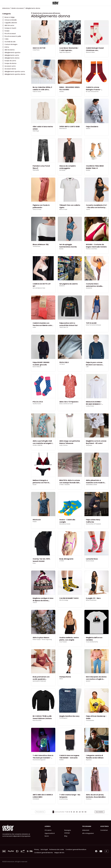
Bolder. (62, 249)
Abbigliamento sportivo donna (14, 74)
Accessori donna (9, 69)
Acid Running (63, 799)
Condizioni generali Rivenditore (76, 849)
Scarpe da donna (9, 63)
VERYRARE (36, 170)
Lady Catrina (63, 445)
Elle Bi (34, 485)
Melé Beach (63, 129)
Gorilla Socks (37, 404)
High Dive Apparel (65, 52)
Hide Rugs (36, 131)
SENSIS (88, 129)
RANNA (88, 170)
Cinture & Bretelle (9, 20)
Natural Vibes (90, 52)
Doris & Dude (90, 561)
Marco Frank (63, 209)
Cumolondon (90, 720)
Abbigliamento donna (11, 58)
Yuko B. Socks (37, 92)
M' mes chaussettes (92, 92)
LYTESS (62, 561)
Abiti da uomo (8, 25)
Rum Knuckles (37, 720)
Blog (66, 836)
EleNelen (89, 799)
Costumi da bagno (10, 44)
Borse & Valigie (8, 17)
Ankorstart (86, 830)
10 (71, 812)
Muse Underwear (91, 600)
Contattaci (104, 830)
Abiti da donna (8, 50)
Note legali (44, 849)
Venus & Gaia (37, 209)
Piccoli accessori (9, 34)
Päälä (35, 522)
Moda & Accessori (18, 8)
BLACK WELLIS (37, 367)
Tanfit (88, 209)
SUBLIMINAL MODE (91, 485)
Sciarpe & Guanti (9, 28)
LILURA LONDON (37, 445)
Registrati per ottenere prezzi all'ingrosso (46, 13)
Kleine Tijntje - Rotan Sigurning (42, 640)
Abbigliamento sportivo (11, 53)
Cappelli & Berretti (10, 23)
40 (80, 812)
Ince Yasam (63, 642)
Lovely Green (90, 406)
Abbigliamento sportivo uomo (14, 72)
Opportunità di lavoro (50, 835)
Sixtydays (89, 445)
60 (85, 812)
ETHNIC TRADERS (65, 485)
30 (77, 812)
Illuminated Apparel (39, 760)
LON (87, 367)
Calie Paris (36, 50)
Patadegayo (63, 718)
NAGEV (88, 681)
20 (74, 812)
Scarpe (6, 31)
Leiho (34, 327)
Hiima (61, 679)
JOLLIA (35, 603)
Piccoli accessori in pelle (12, 36)
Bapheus (89, 760)
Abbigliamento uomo (11, 55)
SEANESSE (89, 288)
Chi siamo (48, 830)
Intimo (6, 47)
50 (83, 812)
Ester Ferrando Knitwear (93, 325)
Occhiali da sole (9, 42)
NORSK (61, 760)
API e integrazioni (88, 833)
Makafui (62, 286)
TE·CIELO (62, 364)
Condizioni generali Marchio (44, 853)
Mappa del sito (59, 853)
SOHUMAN (36, 799)
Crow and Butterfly (92, 642)
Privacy (37, 849)
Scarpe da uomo (9, 61)
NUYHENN (62, 170)
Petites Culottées (91, 249)
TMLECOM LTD (64, 327)
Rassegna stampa (68, 832)
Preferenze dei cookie (57, 849)
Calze (5, 39)
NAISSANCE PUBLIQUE (39, 681)
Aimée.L (62, 92)
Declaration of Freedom (93, 524)
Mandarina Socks (65, 524)
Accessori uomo (9, 66)
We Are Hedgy (64, 600)
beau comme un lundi (66, 404)
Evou (34, 563)
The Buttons (36, 246)
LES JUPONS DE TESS (39, 288)
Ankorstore (6, 8)
